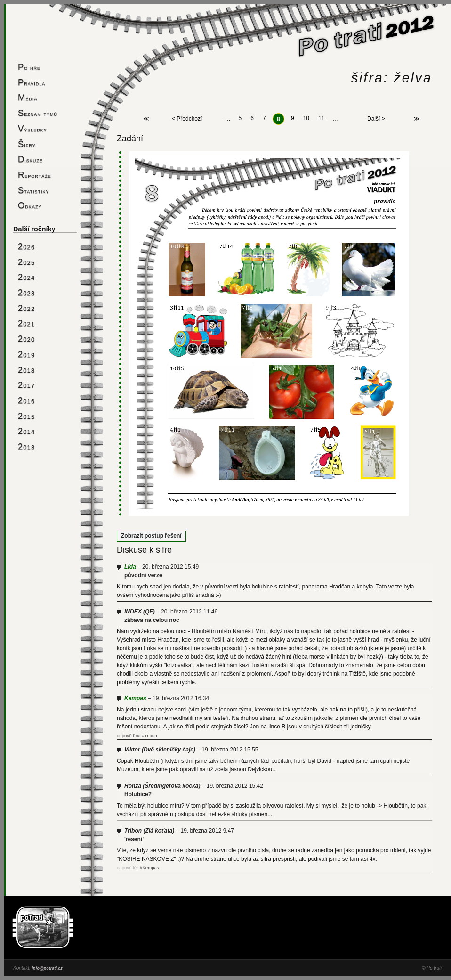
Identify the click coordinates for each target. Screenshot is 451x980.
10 (306, 119)
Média (28, 97)
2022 (26, 308)
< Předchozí (187, 119)
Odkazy (30, 205)
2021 (26, 323)
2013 (26, 446)
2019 (26, 354)
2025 (26, 262)
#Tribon (149, 736)
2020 (26, 339)
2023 (26, 292)
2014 (26, 431)
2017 (26, 385)
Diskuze (30, 159)
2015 (26, 416)
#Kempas (149, 868)
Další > (376, 119)
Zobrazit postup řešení (151, 536)
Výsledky (32, 128)
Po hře (29, 67)
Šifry (27, 144)
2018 (26, 370)
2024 (26, 277)
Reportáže (35, 175)
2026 (26, 246)
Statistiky (34, 190)
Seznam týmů (38, 113)
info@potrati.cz (47, 968)
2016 (26, 400)
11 (321, 119)
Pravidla (32, 82)
